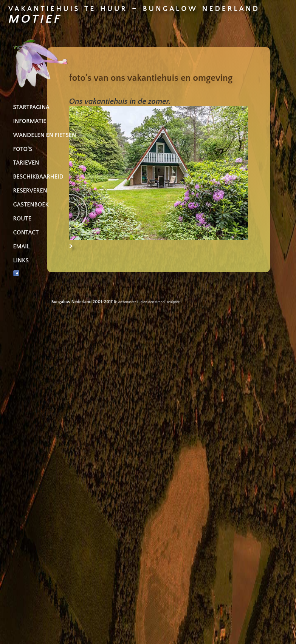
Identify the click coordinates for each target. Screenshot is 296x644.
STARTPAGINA (31, 107)
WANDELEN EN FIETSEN (45, 135)
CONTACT (26, 233)
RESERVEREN (30, 191)
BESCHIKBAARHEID (38, 177)
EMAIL (22, 247)
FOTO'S (23, 149)
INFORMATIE (30, 121)
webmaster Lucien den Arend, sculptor (149, 302)
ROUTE (22, 219)
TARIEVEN (26, 163)
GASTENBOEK (31, 205)
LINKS (21, 261)
